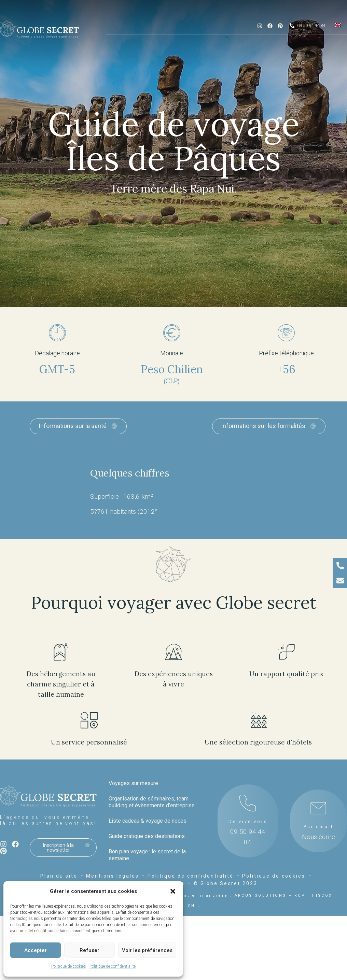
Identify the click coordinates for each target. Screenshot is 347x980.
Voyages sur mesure (133, 783)
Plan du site (59, 876)
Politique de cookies (69, 966)
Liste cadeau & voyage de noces (148, 821)
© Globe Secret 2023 (225, 883)
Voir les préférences (147, 950)
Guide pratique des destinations (147, 836)
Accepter (36, 950)
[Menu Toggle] (227, 38)
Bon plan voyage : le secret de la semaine (147, 855)
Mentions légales (113, 876)
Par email (318, 827)
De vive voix (248, 821)
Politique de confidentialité (113, 966)
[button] (173, 891)
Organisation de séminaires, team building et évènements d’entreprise (152, 802)
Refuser (89, 950)
